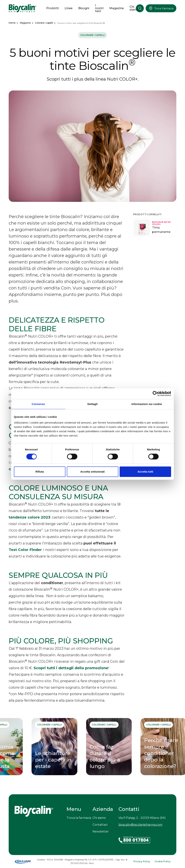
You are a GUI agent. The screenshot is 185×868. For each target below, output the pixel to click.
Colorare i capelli (44, 23)
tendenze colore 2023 (29, 517)
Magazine (25, 23)
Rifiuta (40, 472)
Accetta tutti (145, 472)
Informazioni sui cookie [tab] (147, 404)
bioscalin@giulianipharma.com (140, 825)
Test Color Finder (25, 550)
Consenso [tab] (38, 404)
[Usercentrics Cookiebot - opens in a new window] (155, 394)
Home (12, 23)
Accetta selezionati (92, 472)
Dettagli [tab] (92, 404)
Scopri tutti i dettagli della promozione (71, 668)
